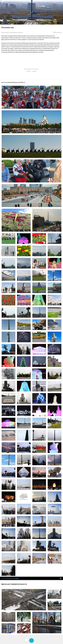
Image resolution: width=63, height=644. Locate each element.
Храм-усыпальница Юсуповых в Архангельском (53, 603)
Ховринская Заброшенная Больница (8, 614)
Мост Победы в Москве (8, 590)
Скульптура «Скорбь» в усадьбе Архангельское (23, 614)
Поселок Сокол (37, 613)
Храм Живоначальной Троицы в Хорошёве (54, 591)
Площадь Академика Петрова (23, 625)
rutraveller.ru (16, 578)
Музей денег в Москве (8, 625)
